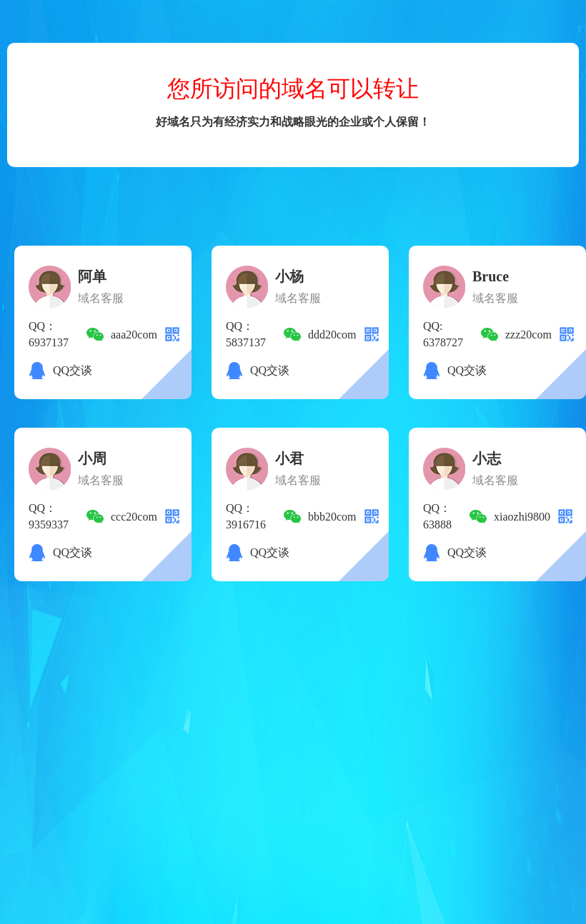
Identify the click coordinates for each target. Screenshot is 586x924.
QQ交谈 (73, 370)
